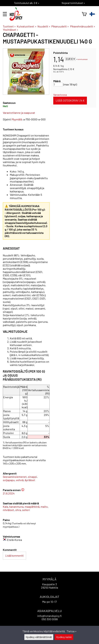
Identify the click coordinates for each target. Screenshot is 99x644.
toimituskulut (83, 59)
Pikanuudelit (60, 26)
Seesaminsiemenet (15, 477)
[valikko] (5, 14)
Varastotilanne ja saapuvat (19, 113)
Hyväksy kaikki (64, 637)
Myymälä (17, 119)
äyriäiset (30, 480)
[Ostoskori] (84, 14)
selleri (26, 510)
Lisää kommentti (14, 556)
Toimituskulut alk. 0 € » (27, 3)
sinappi (32, 477)
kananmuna (16, 507)
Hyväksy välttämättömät (39, 637)
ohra (18, 510)
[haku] (78, 14)
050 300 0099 (50, 619)
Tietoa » (72, 631)
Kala (5, 507)
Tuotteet (9, 26)
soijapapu (9, 480)
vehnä (20, 480)
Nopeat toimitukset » (73, 3)
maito (44, 507)
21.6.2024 (9, 493)
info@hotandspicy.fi (49, 616)
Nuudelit (44, 26)
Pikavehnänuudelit (83, 26)
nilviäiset (8, 510)
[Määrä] (58, 84)
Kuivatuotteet (27, 26)
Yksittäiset (11, 30)
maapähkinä (32, 507)
